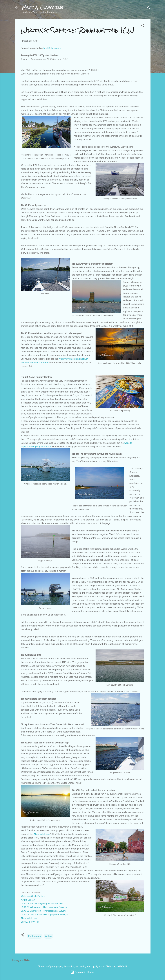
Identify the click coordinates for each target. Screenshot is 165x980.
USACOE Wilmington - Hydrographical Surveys (44, 907)
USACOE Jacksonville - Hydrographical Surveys (44, 915)
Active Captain (28, 900)
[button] (143, 26)
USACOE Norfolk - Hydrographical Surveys (42, 904)
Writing (48, 936)
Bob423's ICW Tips (30, 922)
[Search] (149, 8)
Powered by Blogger (82, 972)
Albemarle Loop (42, 834)
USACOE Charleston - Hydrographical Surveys (44, 911)
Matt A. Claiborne (43, 7)
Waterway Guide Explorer (33, 896)
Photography (35, 936)
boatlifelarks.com (52, 48)
